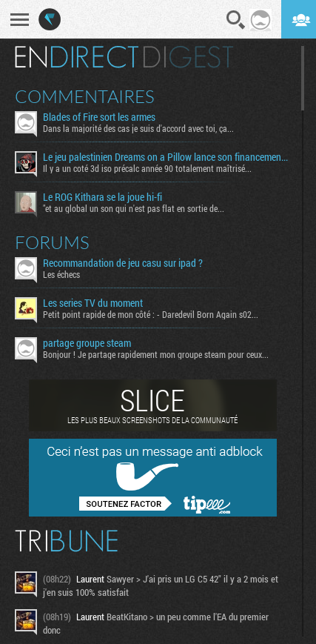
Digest (188, 57)
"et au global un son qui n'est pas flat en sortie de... (134, 208)
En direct (77, 57)
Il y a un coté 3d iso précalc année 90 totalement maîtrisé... (147, 168)
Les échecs (61, 274)
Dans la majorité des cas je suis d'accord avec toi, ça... (138, 128)
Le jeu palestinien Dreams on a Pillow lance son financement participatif (167, 157)
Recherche (236, 20)
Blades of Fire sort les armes (99, 117)
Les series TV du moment (93, 303)
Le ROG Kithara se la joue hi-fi (102, 197)
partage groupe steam (87, 343)
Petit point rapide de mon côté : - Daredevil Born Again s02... (151, 314)
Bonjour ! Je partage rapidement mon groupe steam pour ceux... (156, 354)
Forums (52, 242)
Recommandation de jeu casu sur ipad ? (123, 263)
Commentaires (85, 96)
